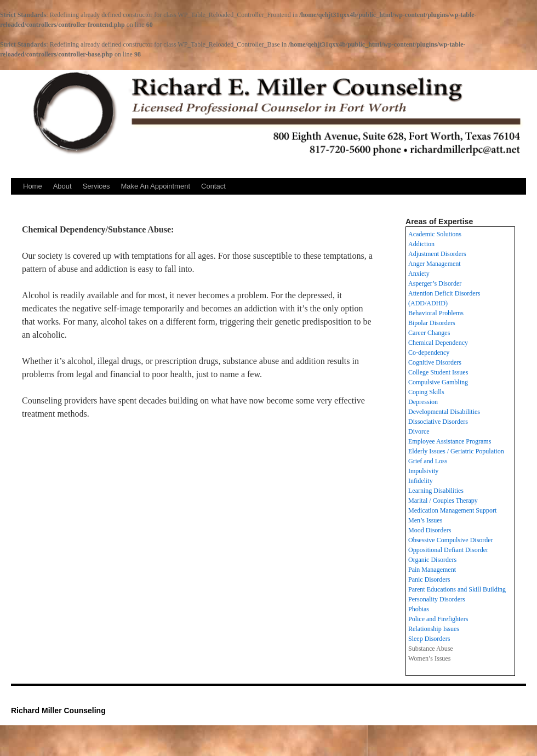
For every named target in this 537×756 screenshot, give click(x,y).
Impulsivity (423, 471)
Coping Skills (426, 392)
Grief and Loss (428, 461)
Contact (213, 186)
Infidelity (421, 481)
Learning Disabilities (436, 491)
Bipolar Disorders (432, 323)
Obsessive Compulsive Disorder (451, 540)
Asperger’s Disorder (435, 283)
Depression (423, 402)
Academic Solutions (435, 234)
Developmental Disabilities (444, 412)
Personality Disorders (437, 599)
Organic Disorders (432, 560)
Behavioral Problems (436, 313)
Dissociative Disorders (438, 422)
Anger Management (435, 264)
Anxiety (419, 274)
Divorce (419, 431)
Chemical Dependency (438, 343)
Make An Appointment (156, 186)
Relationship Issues (434, 629)
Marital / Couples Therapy (443, 501)
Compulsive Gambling (438, 382)
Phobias (419, 609)
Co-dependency (429, 353)
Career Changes (429, 333)
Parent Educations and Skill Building (457, 589)
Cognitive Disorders (435, 362)
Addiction (421, 244)
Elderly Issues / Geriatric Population (456, 451)
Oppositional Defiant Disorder (448, 550)
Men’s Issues (425, 520)
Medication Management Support (452, 510)
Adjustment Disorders (437, 254)
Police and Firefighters (438, 619)
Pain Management (432, 570)
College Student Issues (438, 372)
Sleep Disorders (429, 639)
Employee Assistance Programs (450, 441)
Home (33, 186)
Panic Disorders (429, 579)
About (62, 186)
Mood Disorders (430, 530)
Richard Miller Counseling (58, 710)
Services (96, 186)
